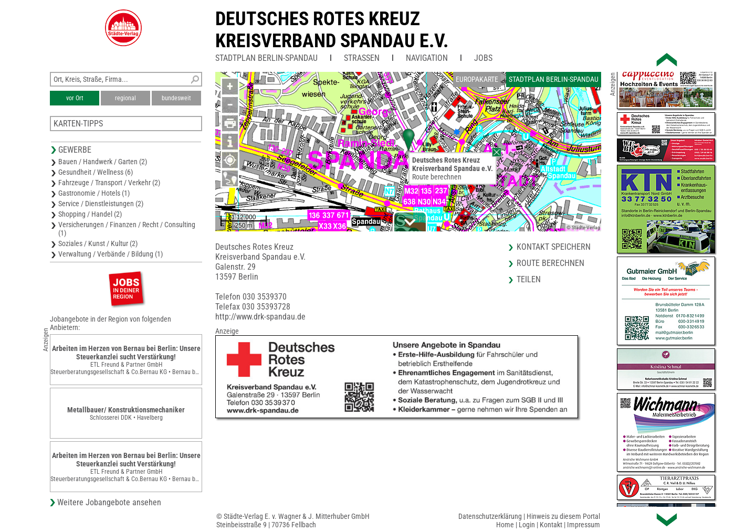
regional (125, 98)
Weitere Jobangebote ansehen (109, 502)
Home (505, 525)
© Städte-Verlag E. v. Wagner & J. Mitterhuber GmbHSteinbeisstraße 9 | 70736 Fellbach (293, 520)
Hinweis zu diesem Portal (563, 516)
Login (527, 525)
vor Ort (75, 98)
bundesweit (176, 98)
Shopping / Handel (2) (90, 214)
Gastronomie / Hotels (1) (94, 193)
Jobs (483, 58)
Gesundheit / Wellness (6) (96, 172)
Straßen (362, 58)
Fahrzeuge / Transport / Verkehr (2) (109, 183)
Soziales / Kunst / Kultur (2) (98, 243)
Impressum (584, 525)
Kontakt (551, 525)
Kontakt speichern (554, 247)
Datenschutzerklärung (490, 516)
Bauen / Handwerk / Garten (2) (103, 162)
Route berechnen (437, 177)
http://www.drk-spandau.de (260, 317)
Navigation (427, 58)
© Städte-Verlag (583, 227)
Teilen (529, 279)
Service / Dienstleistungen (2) (101, 204)
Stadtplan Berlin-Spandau (266, 58)
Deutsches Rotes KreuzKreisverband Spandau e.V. (332, 30)
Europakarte (477, 79)
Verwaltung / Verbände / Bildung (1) (111, 254)
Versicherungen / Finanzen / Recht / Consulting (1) (127, 229)
